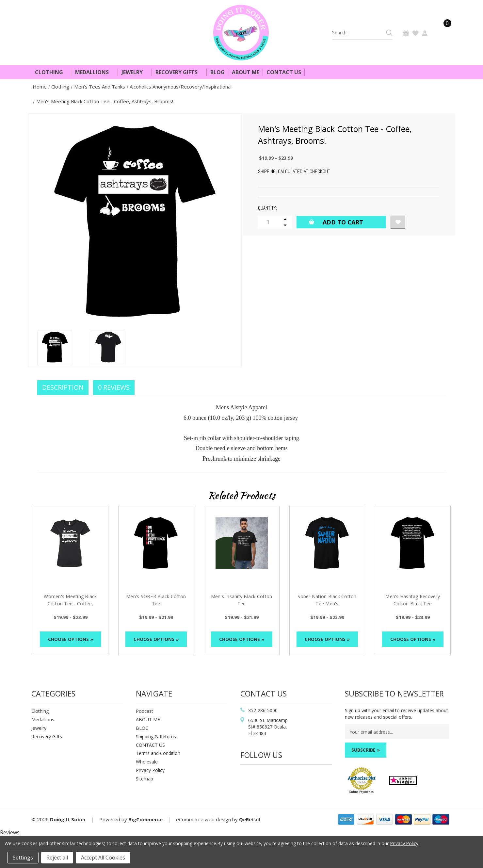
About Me (246, 72)
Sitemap (145, 779)
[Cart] (443, 33)
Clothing (52, 72)
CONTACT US (150, 745)
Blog (217, 72)
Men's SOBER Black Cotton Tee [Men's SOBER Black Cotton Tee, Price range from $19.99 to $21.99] (156, 600)
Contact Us (284, 72)
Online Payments (361, 792)
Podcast (145, 711)
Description (63, 387)
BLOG (142, 728)
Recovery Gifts (179, 72)
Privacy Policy (150, 770)
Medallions (95, 72)
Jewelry (135, 72)
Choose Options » (71, 639)
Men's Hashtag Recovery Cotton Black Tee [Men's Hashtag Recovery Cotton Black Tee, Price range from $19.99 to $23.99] (413, 600)
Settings (23, 858)
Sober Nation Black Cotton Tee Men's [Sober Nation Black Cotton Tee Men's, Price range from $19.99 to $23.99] (327, 600)
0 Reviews (114, 387)
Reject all (57, 858)
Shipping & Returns (156, 737)
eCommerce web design (203, 819)
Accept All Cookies (103, 858)
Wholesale (147, 762)
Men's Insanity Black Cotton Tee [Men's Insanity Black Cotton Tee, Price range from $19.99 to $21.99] (242, 600)
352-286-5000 (263, 710)
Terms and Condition (158, 753)
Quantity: (267, 208)
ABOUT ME (148, 720)
